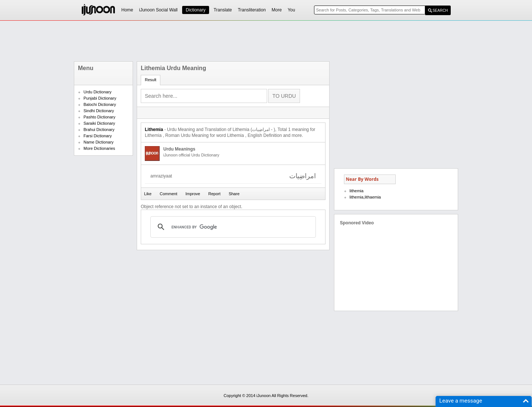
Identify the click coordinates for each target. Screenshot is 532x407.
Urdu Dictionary (98, 92)
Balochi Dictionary (100, 104)
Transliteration (252, 10)
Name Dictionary (98, 142)
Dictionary (196, 10)
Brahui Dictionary (99, 130)
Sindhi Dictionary (99, 111)
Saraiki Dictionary (99, 123)
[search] (232, 227)
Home (127, 10)
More (277, 10)
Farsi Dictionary (98, 136)
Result (151, 80)
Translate (223, 10)
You (291, 10)
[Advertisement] (266, 41)
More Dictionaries (99, 148)
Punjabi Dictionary (100, 98)
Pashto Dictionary (99, 117)
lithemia (357, 191)
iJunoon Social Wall (158, 10)
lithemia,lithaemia (365, 197)
